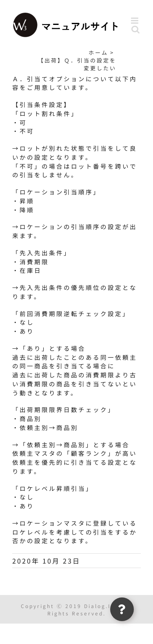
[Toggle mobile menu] (136, 21)
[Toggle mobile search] (136, 29)
